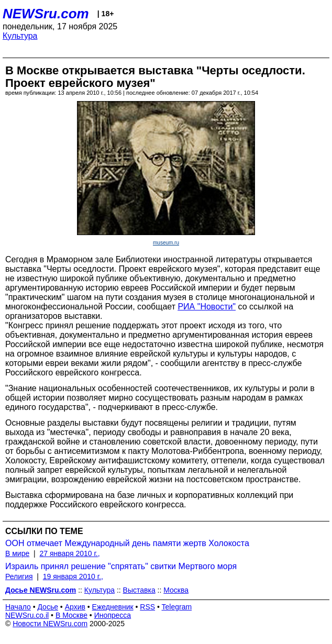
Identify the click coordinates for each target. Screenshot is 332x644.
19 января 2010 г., (73, 576)
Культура (20, 36)
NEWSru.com (46, 14)
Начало (18, 607)
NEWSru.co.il (27, 615)
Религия (19, 576)
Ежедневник (113, 607)
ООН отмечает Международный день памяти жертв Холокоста (127, 543)
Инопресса (113, 615)
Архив (75, 607)
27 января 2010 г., (69, 553)
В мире (17, 553)
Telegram (177, 607)
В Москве (71, 615)
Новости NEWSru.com (50, 624)
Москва (176, 590)
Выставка (139, 590)
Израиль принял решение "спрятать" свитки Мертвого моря (121, 566)
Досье (48, 607)
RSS (147, 607)
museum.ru (166, 243)
